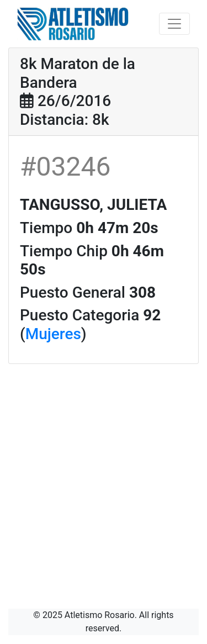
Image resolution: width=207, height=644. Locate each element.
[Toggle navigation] (174, 24)
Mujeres (53, 334)
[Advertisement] (104, 473)
